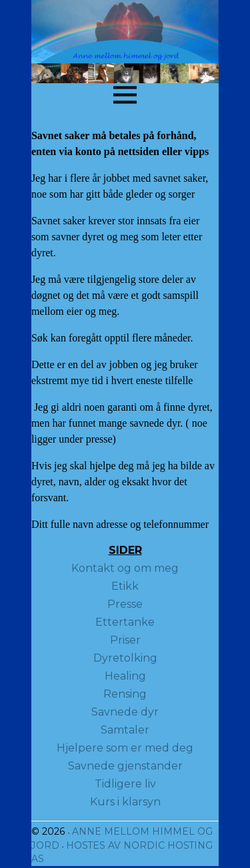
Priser (125, 640)
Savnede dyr (125, 712)
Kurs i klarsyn (125, 802)
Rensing (125, 694)
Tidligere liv (125, 784)
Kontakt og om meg (125, 568)
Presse (125, 604)
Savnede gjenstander (125, 766)
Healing (125, 676)
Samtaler (125, 730)
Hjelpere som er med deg (125, 748)
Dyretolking (125, 658)
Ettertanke (125, 622)
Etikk (125, 586)
